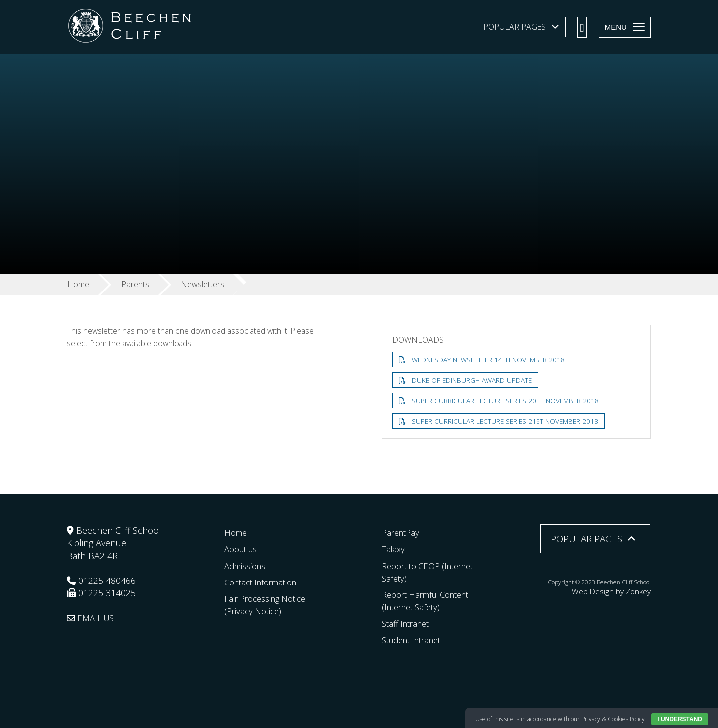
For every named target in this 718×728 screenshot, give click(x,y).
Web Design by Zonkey (620, 590)
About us (243, 549)
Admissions (248, 565)
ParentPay (402, 532)
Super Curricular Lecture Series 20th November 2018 (508, 401)
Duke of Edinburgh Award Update (473, 380)
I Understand (680, 719)
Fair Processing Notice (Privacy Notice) (269, 605)
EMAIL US (92, 618)
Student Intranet (416, 640)
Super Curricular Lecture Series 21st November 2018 (507, 422)
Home (237, 532)
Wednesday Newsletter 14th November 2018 (491, 360)
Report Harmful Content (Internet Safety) (431, 601)
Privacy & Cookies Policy (613, 719)
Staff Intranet (408, 623)
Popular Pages (515, 27)
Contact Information (265, 582)
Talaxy (394, 549)
